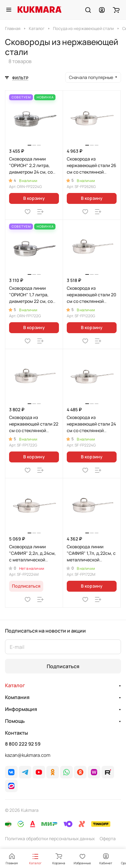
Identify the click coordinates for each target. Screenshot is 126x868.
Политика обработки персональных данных (50, 838)
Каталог (15, 685)
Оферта (108, 838)
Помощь (15, 721)
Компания (17, 697)
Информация (21, 709)
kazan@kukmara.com (28, 755)
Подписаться (63, 666)
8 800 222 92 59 (23, 744)
